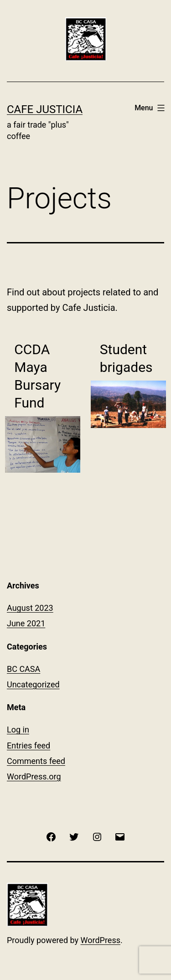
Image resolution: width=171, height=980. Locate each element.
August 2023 (30, 608)
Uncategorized (33, 684)
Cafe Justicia (45, 109)
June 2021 (26, 623)
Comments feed (36, 761)
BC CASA (23, 669)
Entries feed (28, 745)
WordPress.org (34, 776)
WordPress (101, 940)
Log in (18, 730)
